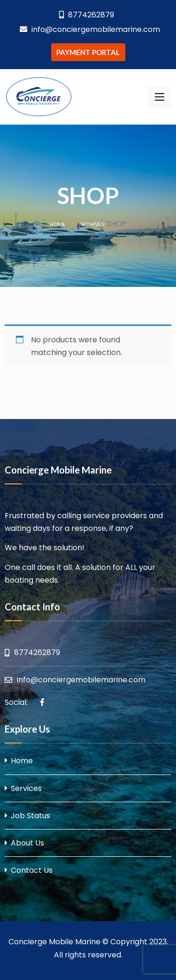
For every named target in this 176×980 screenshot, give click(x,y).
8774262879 (87, 15)
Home (57, 224)
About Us (27, 843)
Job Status (31, 816)
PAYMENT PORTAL (88, 52)
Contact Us (32, 870)
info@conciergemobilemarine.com (90, 29)
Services (26, 788)
